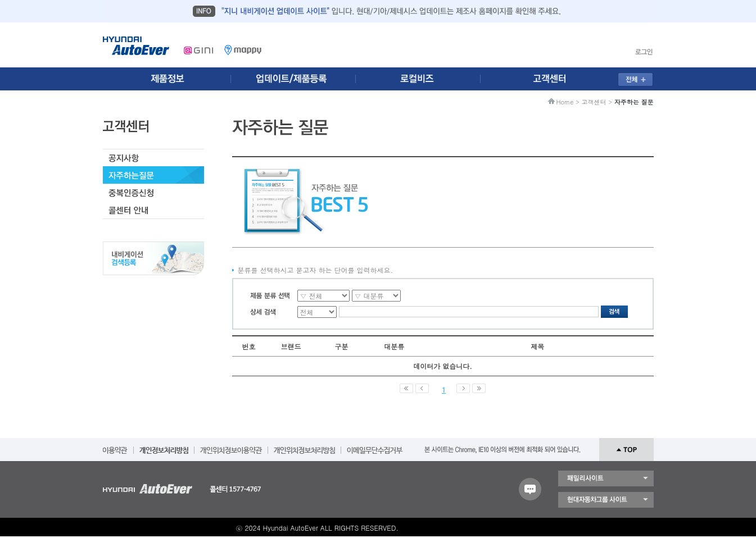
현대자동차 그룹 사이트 (606, 500)
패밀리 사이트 (606, 478)
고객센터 (594, 102)
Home (565, 102)
